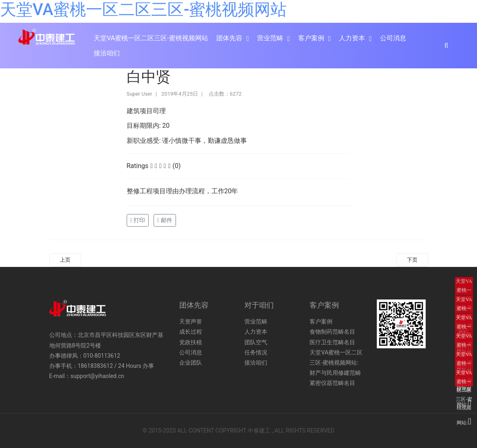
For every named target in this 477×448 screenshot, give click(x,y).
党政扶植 (191, 342)
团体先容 (229, 38)
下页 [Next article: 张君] (412, 260)
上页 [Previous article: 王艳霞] (65, 260)
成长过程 (191, 332)
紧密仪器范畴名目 (332, 383)
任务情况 (256, 352)
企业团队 (191, 363)
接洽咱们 (107, 53)
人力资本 (352, 38)
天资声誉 (191, 321)
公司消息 (393, 38)
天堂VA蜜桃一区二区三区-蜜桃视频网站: (464, 287)
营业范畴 (270, 38)
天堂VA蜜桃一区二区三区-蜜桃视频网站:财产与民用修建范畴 (336, 363)
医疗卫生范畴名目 (332, 342)
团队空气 (256, 342)
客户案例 (311, 38)
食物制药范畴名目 (332, 332)
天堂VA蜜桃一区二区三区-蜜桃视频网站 (143, 10)
